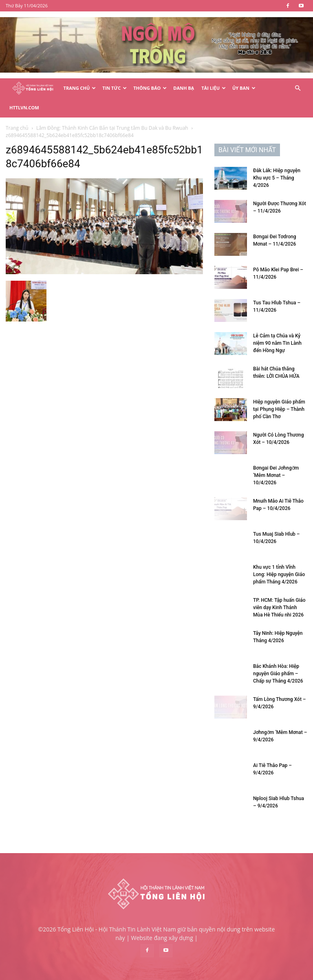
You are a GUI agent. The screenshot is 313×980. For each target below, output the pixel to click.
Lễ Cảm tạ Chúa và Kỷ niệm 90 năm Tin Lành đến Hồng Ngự (277, 343)
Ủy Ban (244, 88)
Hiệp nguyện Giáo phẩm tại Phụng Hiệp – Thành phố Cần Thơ (279, 409)
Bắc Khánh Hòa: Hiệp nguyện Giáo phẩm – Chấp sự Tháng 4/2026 (278, 674)
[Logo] (33, 88)
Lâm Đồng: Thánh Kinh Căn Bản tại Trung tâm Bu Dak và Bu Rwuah (112, 128)
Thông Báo (150, 88)
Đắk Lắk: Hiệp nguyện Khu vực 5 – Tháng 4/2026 (277, 178)
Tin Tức (115, 88)
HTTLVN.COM (24, 108)
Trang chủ (17, 128)
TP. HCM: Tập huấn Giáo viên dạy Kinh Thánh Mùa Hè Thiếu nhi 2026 (279, 608)
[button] (298, 88)
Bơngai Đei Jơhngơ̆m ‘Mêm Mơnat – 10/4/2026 (276, 475)
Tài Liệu (214, 88)
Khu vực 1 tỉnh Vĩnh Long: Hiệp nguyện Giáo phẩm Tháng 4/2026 (279, 574)
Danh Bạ (184, 88)
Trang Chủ (80, 88)
